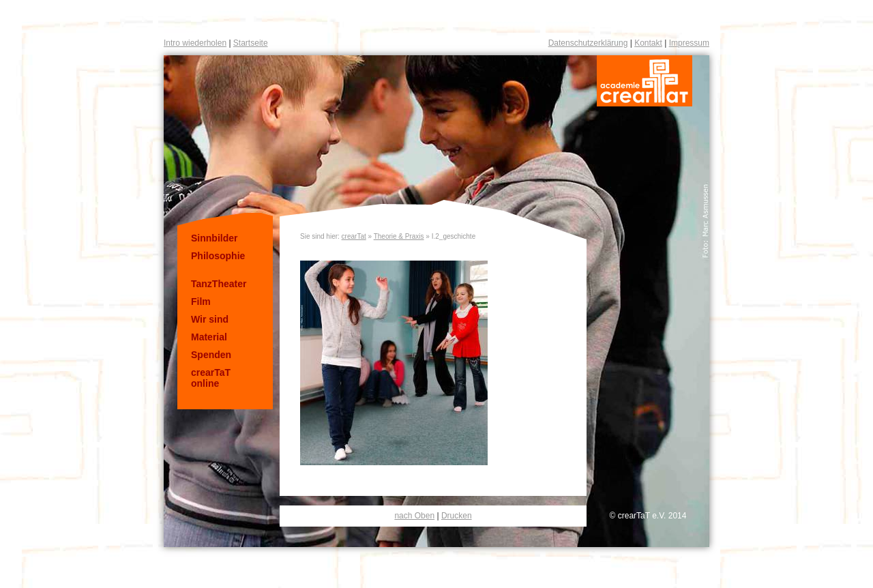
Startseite (251, 43)
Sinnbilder (214, 238)
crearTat (354, 236)
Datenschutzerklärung (588, 43)
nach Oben (414, 516)
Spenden (211, 355)
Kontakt (648, 43)
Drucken (457, 516)
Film (201, 302)
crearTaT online (211, 378)
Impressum (689, 43)
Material (209, 337)
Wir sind (210, 319)
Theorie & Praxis (399, 236)
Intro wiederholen (195, 43)
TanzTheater (219, 284)
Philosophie (218, 256)
